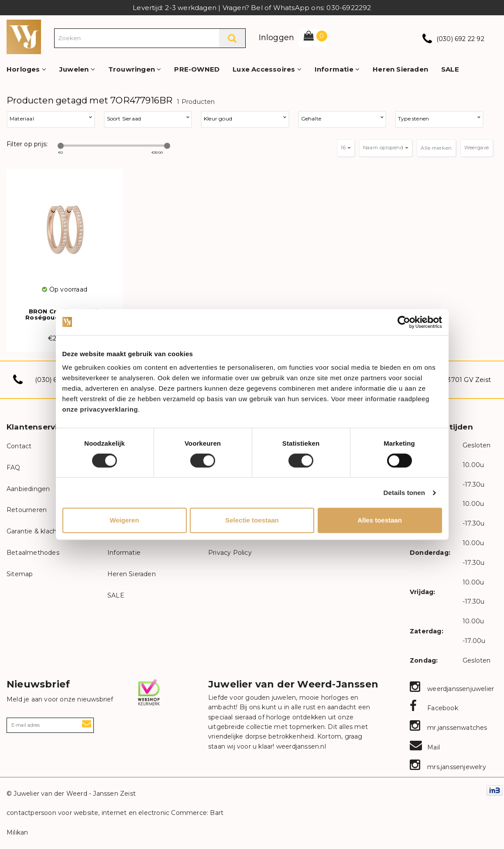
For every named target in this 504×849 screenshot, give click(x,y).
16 (346, 148)
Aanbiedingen (28, 489)
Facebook (434, 708)
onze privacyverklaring (100, 409)
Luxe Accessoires (267, 69)
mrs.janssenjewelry (448, 767)
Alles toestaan (380, 520)
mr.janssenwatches (449, 728)
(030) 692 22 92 (460, 39)
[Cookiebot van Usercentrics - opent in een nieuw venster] (404, 322)
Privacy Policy (230, 553)
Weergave (477, 148)
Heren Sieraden (400, 69)
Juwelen (77, 69)
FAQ (14, 467)
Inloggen (277, 38)
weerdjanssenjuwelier (452, 689)
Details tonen (404, 493)
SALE (450, 69)
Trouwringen (135, 69)
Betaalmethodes (33, 553)
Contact (19, 446)
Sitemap (20, 574)
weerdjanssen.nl (300, 746)
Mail (425, 747)
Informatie (337, 69)
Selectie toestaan (252, 520)
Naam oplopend (386, 148)
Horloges (26, 69)
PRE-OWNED (197, 69)
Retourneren (27, 510)
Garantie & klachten (37, 531)
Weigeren (124, 520)
